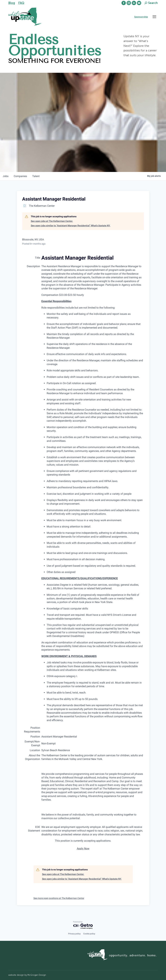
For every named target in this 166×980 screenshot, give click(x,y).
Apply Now (83, 848)
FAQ (21, 3)
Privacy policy (74, 934)
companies (20, 176)
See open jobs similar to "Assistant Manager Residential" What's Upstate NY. (71, 226)
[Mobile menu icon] (154, 17)
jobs (6, 176)
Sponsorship (141, 17)
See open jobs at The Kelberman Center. (52, 221)
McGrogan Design (37, 975)
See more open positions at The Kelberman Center (59, 898)
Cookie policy (89, 934)
